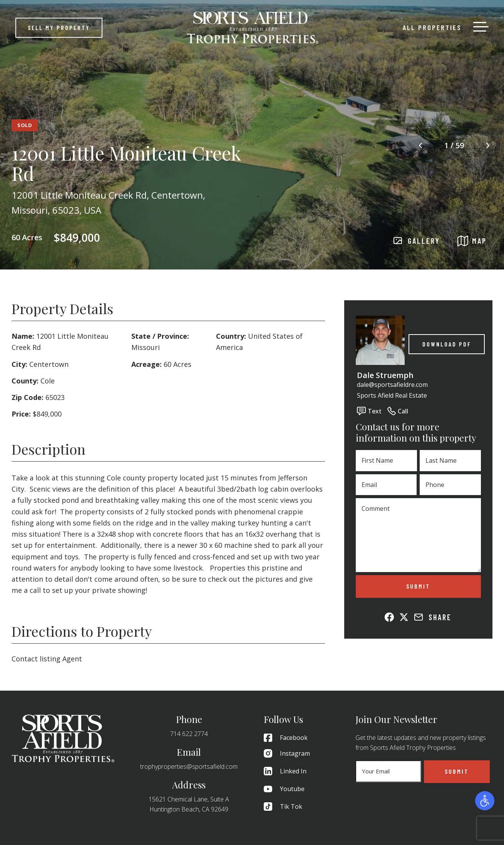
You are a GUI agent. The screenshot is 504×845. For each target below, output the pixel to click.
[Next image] (488, 146)
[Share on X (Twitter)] (404, 617)
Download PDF (447, 344)
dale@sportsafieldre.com (392, 385)
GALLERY (417, 241)
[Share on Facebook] (389, 617)
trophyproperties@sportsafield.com (189, 766)
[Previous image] (420, 146)
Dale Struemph (385, 375)
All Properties (432, 27)
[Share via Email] (419, 617)
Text (369, 411)
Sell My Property (59, 28)
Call (398, 411)
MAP (472, 241)
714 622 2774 (189, 734)
